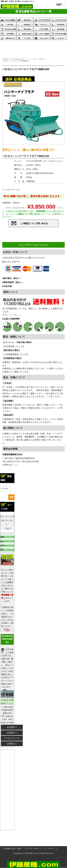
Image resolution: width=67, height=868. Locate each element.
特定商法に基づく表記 (13, 849)
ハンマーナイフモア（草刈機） (34, 59)
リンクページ (50, 849)
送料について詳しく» (12, 315)
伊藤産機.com (7, 59)
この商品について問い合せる (34, 223)
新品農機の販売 (18, 59)
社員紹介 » (12, 733)
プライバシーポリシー (33, 849)
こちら (15, 465)
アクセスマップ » (12, 738)
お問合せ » (12, 744)
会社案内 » (12, 727)
